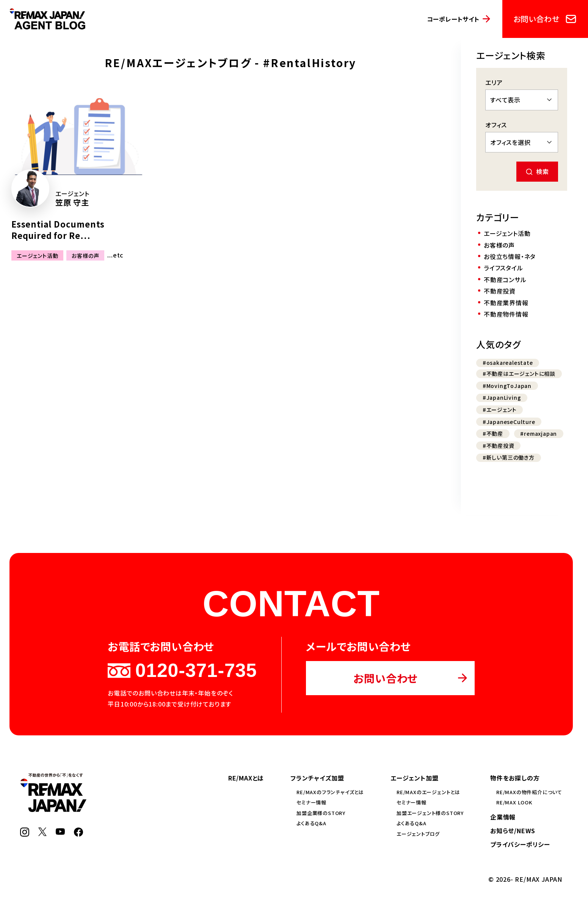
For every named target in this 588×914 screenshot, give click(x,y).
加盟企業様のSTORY (321, 813)
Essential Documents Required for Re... (58, 230)
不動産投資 (500, 291)
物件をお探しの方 (515, 778)
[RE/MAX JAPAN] (53, 809)
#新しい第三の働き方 (509, 457)
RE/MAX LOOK (514, 802)
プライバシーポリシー (520, 844)
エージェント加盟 (414, 778)
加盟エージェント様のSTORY (430, 813)
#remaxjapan (539, 433)
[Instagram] (25, 834)
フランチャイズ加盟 (317, 778)
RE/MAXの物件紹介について (529, 792)
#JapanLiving (502, 397)
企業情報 (503, 817)
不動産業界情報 (506, 303)
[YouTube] (60, 832)
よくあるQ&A (311, 823)
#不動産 (493, 433)
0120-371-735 (182, 671)
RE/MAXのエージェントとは (428, 792)
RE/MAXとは (246, 778)
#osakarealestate (508, 363)
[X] (42, 834)
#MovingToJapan (507, 386)
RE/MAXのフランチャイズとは (330, 792)
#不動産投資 (499, 446)
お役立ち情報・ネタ (510, 256)
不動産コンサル (505, 280)
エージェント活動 (37, 255)
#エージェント (500, 410)
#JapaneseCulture (509, 422)
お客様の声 (85, 255)
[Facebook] (78, 834)
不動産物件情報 (506, 314)
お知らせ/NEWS (513, 831)
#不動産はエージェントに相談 (519, 374)
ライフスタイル (503, 268)
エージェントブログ (418, 834)
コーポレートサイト (453, 19)
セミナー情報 (311, 802)
